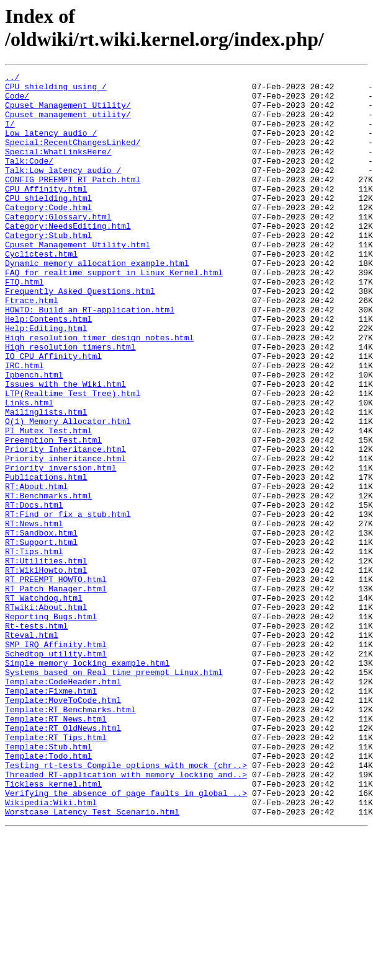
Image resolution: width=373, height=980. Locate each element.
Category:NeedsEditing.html (68, 257)
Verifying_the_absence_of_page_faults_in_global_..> (126, 938)
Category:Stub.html (48, 268)
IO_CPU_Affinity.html (53, 413)
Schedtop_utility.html (56, 770)
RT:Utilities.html (46, 659)
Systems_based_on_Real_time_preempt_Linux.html (114, 793)
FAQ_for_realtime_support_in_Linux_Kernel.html (114, 313)
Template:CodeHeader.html (63, 804)
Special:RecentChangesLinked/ (73, 157)
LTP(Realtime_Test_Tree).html (73, 458)
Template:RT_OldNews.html (63, 860)
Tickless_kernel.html (53, 927)
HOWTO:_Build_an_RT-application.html (90, 358)
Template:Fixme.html (51, 815)
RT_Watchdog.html (44, 704)
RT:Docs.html (34, 592)
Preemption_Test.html (53, 514)
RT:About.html (36, 570)
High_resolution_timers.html (70, 402)
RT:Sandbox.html (41, 625)
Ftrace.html (32, 347)
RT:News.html (34, 614)
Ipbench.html (34, 436)
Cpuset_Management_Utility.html (78, 280)
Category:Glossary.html (58, 246)
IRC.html (24, 425)
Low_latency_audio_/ (51, 146)
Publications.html (46, 558)
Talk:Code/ (29, 179)
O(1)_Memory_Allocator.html (68, 492)
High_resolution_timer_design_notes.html (99, 391)
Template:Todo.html (48, 893)
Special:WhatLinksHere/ (58, 168)
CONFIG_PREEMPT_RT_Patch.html (73, 201)
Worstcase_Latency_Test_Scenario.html (92, 960)
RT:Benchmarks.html (48, 581)
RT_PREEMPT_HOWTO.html (56, 681)
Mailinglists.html (46, 480)
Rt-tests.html (36, 737)
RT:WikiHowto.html (46, 670)
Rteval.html (32, 748)
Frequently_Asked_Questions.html (80, 335)
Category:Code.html (48, 235)
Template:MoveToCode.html (63, 826)
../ (12, 79)
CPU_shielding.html (48, 224)
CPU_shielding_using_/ (56, 90)
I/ (10, 135)
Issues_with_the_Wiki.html (65, 447)
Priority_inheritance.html (65, 536)
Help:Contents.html (48, 369)
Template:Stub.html (48, 882)
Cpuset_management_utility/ (68, 123)
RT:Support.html (41, 637)
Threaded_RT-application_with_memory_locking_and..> (126, 916)
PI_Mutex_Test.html (48, 503)
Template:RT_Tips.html (56, 871)
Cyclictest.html (41, 291)
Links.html (29, 469)
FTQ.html (24, 324)
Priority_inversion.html (61, 547)
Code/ (17, 101)
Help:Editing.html (46, 380)
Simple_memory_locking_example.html (87, 782)
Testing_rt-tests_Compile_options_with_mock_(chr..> (126, 904)
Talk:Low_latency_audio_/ (63, 190)
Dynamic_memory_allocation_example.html (97, 302)
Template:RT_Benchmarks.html (70, 837)
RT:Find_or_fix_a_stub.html (68, 603)
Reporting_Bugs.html (51, 726)
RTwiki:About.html (46, 715)
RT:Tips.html (34, 648)
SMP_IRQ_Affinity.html (56, 759)
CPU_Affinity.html (46, 213)
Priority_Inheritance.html (65, 525)
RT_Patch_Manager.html (56, 692)
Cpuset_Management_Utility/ (68, 112)
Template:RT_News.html (56, 849)
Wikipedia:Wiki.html (51, 949)
